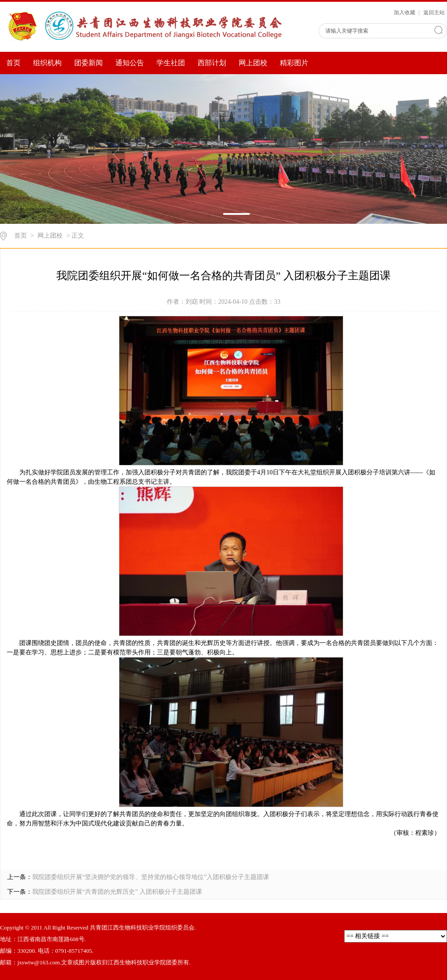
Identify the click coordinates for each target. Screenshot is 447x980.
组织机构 (47, 63)
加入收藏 (405, 13)
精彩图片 (294, 63)
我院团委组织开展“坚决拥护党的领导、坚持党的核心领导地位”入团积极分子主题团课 (151, 877)
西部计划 (212, 63)
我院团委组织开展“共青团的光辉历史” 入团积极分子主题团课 (117, 892)
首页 (13, 63)
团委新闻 (89, 63)
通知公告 (130, 63)
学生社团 (171, 63)
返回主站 (434, 13)
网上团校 (253, 63)
